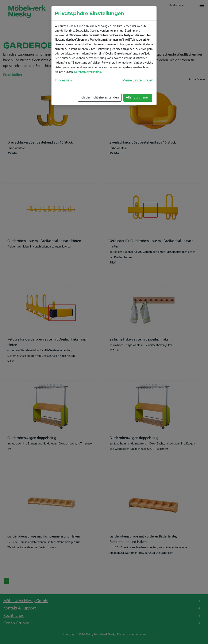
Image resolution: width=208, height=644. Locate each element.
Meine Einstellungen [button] (138, 80)
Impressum (63, 80)
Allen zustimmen (138, 98)
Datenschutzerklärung (88, 72)
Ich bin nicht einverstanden (100, 98)
